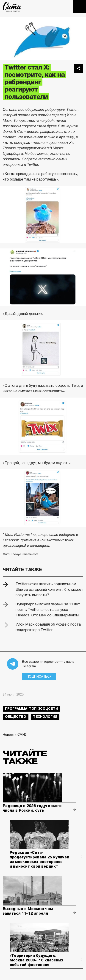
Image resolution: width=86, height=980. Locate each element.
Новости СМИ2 (15, 735)
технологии (45, 717)
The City (12, 7)
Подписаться (39, 677)
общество (16, 717)
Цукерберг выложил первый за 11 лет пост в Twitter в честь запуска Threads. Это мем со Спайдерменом (48, 610)
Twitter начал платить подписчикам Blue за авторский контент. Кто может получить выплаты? (49, 589)
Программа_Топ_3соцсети (31, 709)
